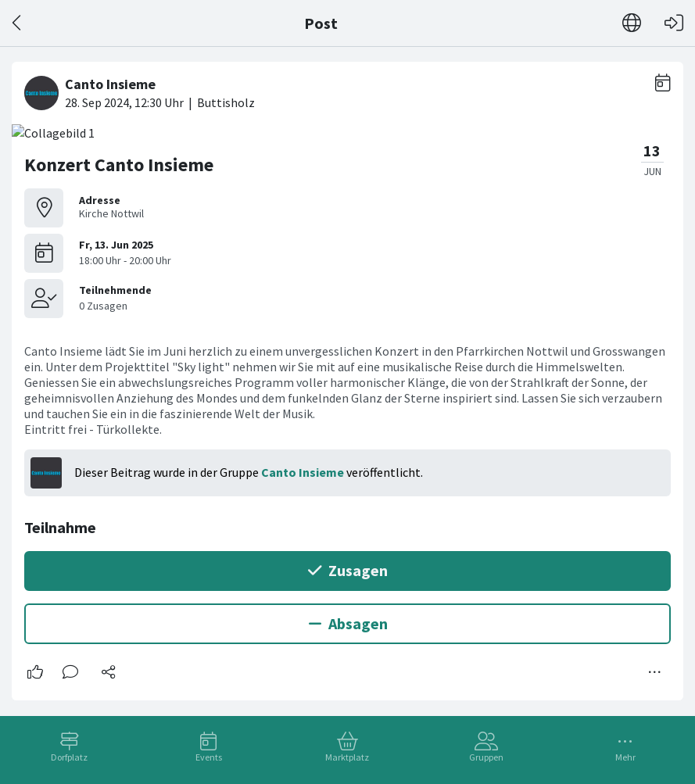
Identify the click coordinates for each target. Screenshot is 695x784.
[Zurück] (18, 23)
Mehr (625, 757)
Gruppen (486, 757)
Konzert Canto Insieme (119, 165)
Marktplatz (347, 757)
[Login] (674, 23)
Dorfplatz (69, 757)
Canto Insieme (303, 472)
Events (209, 757)
